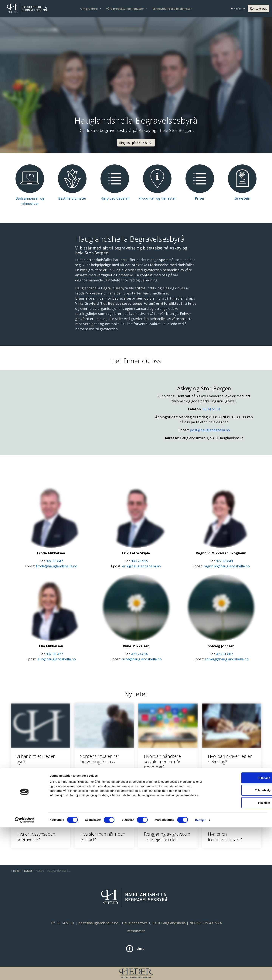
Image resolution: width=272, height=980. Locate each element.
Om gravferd (89, 9)
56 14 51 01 (211, 409)
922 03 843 (224, 561)
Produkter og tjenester (157, 198)
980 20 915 (139, 561)
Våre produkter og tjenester (125, 9)
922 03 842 (54, 561)
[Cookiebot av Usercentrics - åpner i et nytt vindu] (24, 973)
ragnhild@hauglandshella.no (227, 566)
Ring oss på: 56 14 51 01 (136, 143)
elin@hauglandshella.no (57, 659)
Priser (200, 198)
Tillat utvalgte (240, 943)
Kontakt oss (258, 9)
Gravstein (242, 198)
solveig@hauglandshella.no (227, 659)
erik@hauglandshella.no (142, 566)
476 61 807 (224, 654)
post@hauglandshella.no (210, 430)
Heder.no (238, 8)
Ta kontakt (144, 275)
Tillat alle (240, 930)
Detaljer (200, 973)
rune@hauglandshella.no (142, 659)
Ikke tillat (240, 955)
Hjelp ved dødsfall (115, 198)
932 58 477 (54, 654)
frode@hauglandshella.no (57, 566)
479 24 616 (139, 654)
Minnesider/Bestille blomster (172, 9)
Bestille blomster (72, 198)
